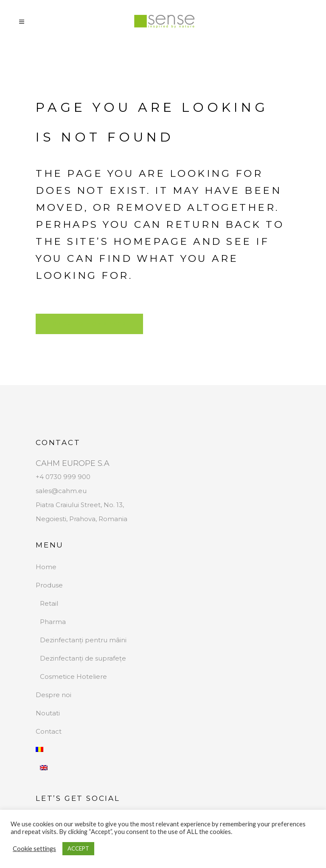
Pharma (53, 622)
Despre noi (53, 695)
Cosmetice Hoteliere (73, 677)
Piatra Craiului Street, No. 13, (80, 505)
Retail (49, 603)
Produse (49, 585)
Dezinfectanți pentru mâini (83, 640)
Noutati (48, 713)
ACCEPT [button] (78, 848)
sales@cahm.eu (61, 491)
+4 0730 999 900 (63, 477)
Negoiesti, (52, 519)
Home (46, 567)
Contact (49, 731)
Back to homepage (89, 324)
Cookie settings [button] (34, 849)
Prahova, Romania (98, 519)
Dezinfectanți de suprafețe (83, 658)
